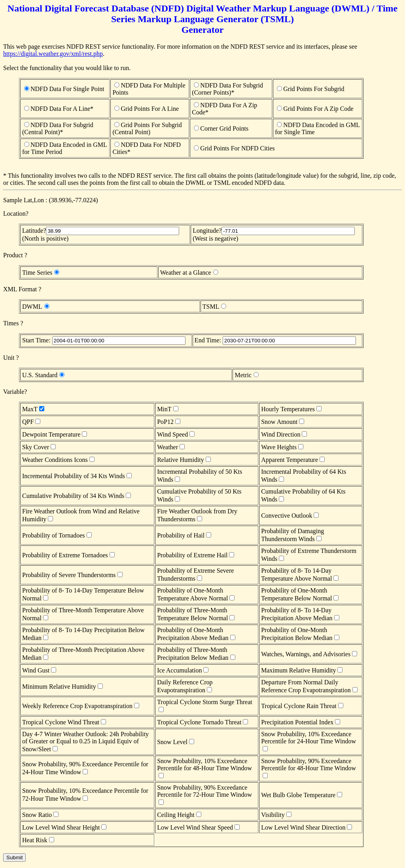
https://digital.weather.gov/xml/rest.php (53, 54)
